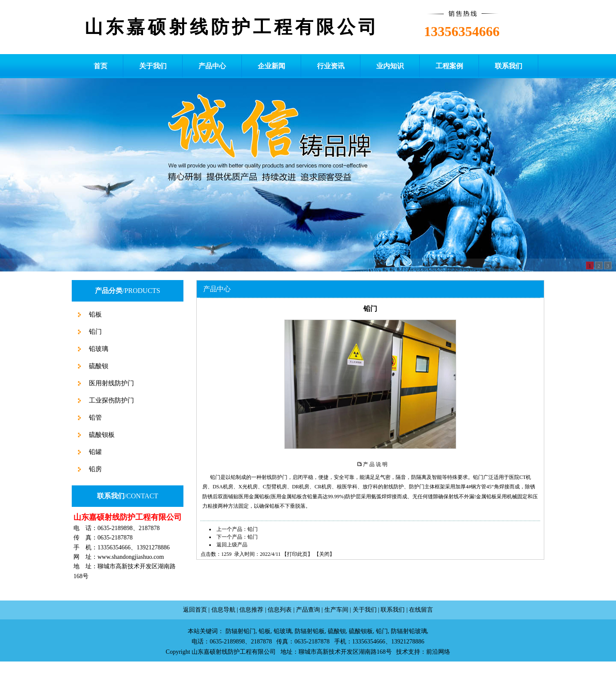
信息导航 (223, 610)
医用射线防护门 (111, 383)
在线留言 (421, 610)
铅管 (95, 418)
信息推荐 (251, 610)
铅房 (95, 469)
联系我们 (393, 610)
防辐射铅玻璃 (409, 631)
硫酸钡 (98, 366)
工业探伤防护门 (111, 400)
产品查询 (308, 610)
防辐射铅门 (241, 631)
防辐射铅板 (310, 631)
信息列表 (280, 610)
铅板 (95, 314)
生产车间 (336, 610)
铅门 (95, 332)
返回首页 (195, 610)
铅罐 (95, 452)
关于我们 (365, 610)
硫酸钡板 (101, 435)
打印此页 (297, 554)
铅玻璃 (98, 349)
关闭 (324, 554)
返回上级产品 (232, 545)
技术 (402, 652)
